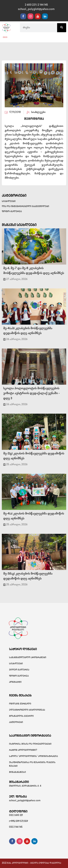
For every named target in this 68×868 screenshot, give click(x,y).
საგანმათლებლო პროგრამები (28, 658)
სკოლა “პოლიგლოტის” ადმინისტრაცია (33, 756)
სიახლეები (9, 201)
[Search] (62, 28)
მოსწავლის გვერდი (21, 716)
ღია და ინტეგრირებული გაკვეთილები (25, 207)
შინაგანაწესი (17, 772)
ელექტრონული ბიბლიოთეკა (27, 710)
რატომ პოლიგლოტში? (23, 750)
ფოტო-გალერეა (12, 212)
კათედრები (16, 722)
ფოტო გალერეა (19, 676)
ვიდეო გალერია (19, 670)
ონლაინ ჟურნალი (20, 704)
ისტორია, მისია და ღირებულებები (30, 744)
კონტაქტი (15, 682)
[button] (5, 37)
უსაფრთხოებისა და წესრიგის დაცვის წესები (32, 764)
